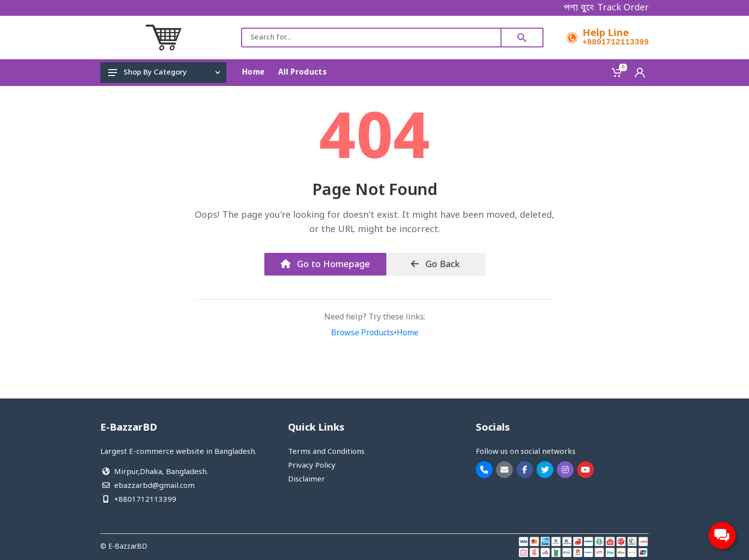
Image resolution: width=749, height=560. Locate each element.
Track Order (623, 8)
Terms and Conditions (326, 452)
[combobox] (371, 38)
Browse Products (362, 333)
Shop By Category (164, 73)
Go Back (436, 265)
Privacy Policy (312, 466)
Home (408, 333)
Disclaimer (307, 480)
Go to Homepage (325, 265)
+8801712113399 (616, 42)
